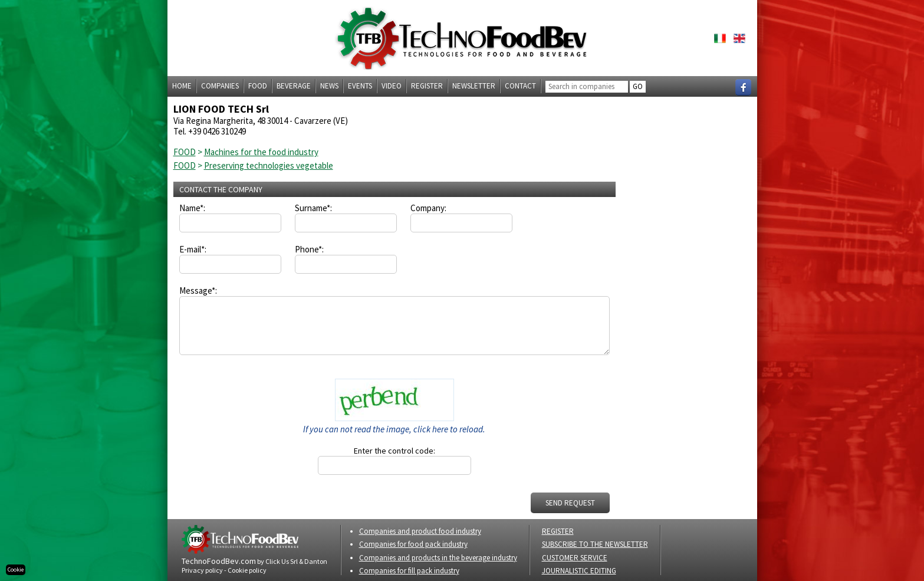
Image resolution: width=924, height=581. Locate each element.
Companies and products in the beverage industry (438, 558)
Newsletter (474, 86)
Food (258, 86)
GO (638, 86)
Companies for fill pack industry (409, 571)
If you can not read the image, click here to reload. (394, 429)
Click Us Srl (282, 561)
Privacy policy (202, 570)
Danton (316, 561)
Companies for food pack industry (413, 544)
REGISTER (558, 531)
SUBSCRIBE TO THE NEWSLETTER (595, 544)
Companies (220, 86)
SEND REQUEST (570, 503)
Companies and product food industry (420, 531)
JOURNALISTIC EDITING (579, 571)
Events (360, 86)
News (329, 86)
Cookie (16, 569)
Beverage (294, 86)
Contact (520, 86)
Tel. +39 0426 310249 (210, 131)
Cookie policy (247, 570)
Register (427, 86)
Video (392, 86)
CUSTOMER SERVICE (575, 558)
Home (182, 86)
